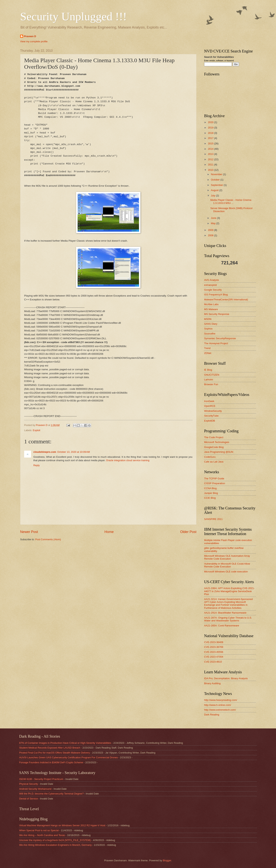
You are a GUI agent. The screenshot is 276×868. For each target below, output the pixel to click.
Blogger (167, 860)
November (217, 174)
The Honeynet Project (216, 343)
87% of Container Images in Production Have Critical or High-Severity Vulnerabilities (65, 743)
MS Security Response (217, 314)
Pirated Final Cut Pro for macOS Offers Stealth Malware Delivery (55, 753)
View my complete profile (34, 41)
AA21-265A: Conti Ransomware (222, 626)
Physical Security (29, 784)
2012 (211, 159)
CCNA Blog (210, 488)
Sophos (208, 329)
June (214, 218)
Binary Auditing (212, 683)
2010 (211, 170)
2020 (211, 122)
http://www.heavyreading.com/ (221, 700)
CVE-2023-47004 (214, 657)
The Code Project (214, 437)
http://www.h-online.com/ (218, 705)
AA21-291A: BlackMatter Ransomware (225, 613)
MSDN (208, 319)
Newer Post (29, 532)
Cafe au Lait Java (214, 462)
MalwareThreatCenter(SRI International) (226, 300)
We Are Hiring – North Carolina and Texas (42, 835)
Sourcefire (210, 334)
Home (109, 532)
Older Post (188, 532)
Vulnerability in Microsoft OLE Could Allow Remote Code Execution (227, 565)
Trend (207, 348)
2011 (211, 165)
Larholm (209, 380)
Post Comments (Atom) (48, 539)
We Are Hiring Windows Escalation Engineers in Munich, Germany (55, 845)
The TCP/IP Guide (214, 479)
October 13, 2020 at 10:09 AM (74, 452)
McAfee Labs (211, 304)
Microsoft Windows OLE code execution (226, 572)
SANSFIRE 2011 (213, 519)
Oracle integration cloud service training (128, 460)
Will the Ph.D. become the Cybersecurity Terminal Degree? (51, 794)
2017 (211, 138)
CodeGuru (210, 457)
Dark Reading (212, 715)
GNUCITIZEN (212, 375)
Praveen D (30, 36)
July (213, 196)
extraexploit (210, 285)
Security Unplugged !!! (74, 16)
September (217, 185)
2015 (211, 143)
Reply (37, 465)
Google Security (213, 290)
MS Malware (211, 309)
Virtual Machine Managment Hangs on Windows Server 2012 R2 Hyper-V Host (62, 825)
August (215, 190)
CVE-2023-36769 (214, 647)
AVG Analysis (212, 280)
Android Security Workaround (35, 789)
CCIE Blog (210, 498)
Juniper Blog (211, 493)
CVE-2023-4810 (213, 662)
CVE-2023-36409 (214, 642)
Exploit (37, 430)
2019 (211, 128)
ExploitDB (210, 421)
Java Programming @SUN (219, 452)
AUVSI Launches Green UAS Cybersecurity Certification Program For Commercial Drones (68, 757)
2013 (211, 154)
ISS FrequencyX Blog (216, 295)
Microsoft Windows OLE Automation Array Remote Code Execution (227, 557)
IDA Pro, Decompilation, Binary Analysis (226, 678)
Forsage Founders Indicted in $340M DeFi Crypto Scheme (51, 762)
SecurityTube (211, 416)
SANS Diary (211, 324)
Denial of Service (28, 799)
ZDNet (208, 353)
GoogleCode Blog (214, 447)
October (216, 180)
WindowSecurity (213, 411)
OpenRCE (210, 406)
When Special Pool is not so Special (39, 830)
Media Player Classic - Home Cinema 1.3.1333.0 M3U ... (231, 201)
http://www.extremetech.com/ (220, 710)
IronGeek (209, 401)
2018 (211, 133)
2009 (211, 230)
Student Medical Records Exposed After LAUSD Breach (50, 748)
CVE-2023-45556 (214, 652)
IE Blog (208, 370)
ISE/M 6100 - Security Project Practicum (41, 779)
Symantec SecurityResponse (220, 338)
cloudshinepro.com (45, 452)
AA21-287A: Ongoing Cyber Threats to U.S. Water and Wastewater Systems (228, 619)
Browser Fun (211, 384)
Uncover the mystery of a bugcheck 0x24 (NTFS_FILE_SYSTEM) (55, 840)
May (214, 223)
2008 (211, 235)
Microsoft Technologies (217, 442)
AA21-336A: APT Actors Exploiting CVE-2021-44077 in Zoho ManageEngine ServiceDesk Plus (229, 591)
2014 (211, 149)
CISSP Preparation (215, 483)
